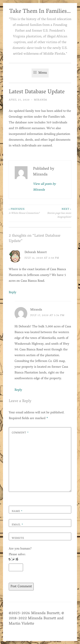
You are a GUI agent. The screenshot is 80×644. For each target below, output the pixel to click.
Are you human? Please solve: (20, 559)
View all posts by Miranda (44, 187)
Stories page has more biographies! (56, 213)
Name (17, 511)
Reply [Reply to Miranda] (18, 390)
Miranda (41, 100)
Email (17, 525)
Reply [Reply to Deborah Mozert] (13, 293)
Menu (40, 73)
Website (18, 538)
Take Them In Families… (40, 12)
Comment (20, 433)
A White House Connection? (24, 211)
